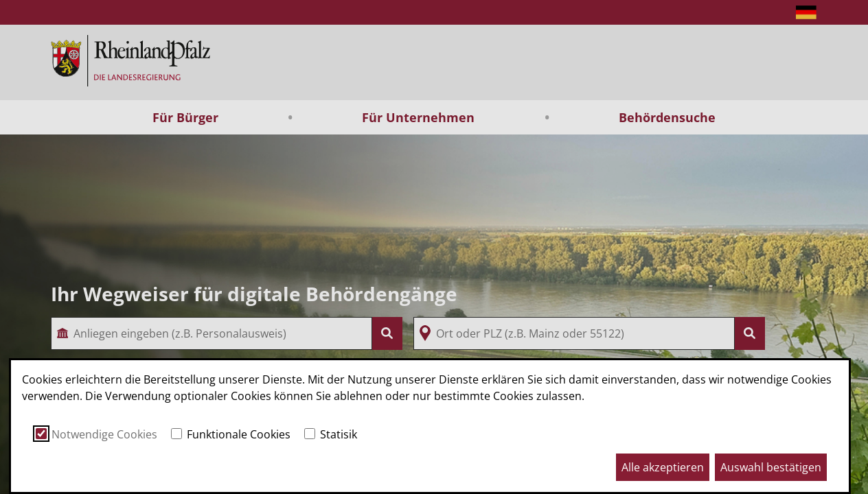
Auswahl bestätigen (771, 467)
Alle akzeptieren (663, 467)
